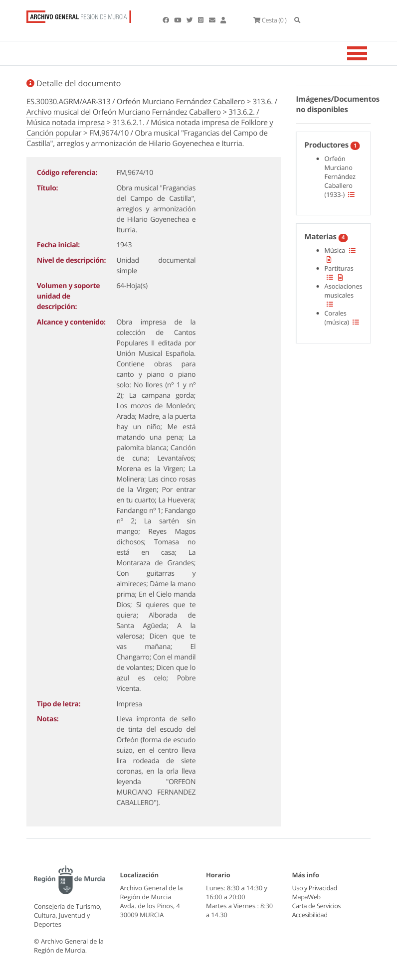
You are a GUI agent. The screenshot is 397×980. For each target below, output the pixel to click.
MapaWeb (306, 897)
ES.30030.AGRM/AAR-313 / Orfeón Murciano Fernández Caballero (136, 102)
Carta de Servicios (316, 906)
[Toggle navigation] (370, 53)
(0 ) (270, 20)
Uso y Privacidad (315, 888)
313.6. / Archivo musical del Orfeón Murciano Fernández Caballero (152, 107)
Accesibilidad (310, 915)
